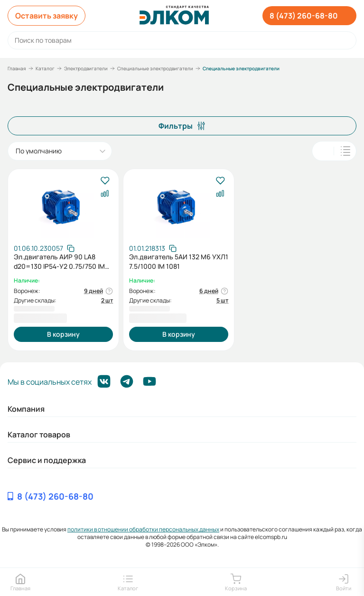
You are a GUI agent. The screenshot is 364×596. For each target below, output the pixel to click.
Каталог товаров (39, 435)
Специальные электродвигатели (155, 68)
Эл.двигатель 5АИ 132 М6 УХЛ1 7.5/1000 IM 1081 (179, 261)
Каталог (45, 68)
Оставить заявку (47, 16)
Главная (17, 68)
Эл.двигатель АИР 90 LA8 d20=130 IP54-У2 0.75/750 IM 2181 (59, 262)
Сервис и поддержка (47, 460)
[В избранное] (105, 181)
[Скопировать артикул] (44, 248)
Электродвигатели (86, 68)
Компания (26, 409)
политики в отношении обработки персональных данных (143, 529)
